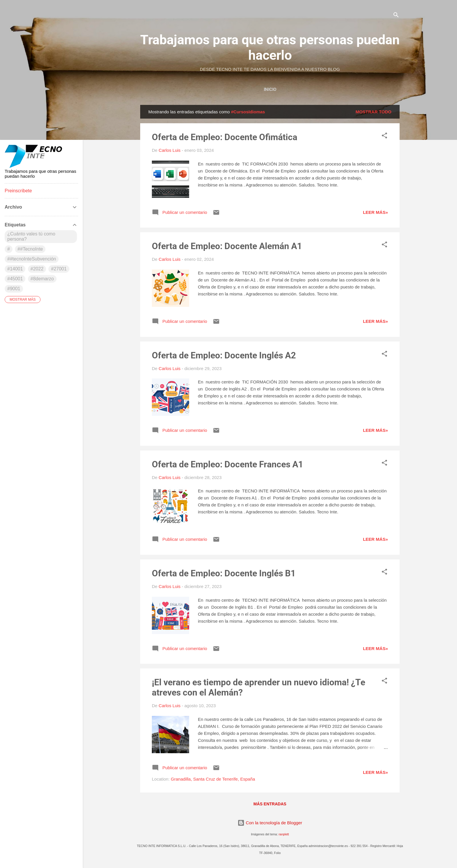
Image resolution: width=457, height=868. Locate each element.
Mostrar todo (373, 112)
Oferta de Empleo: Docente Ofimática (225, 137)
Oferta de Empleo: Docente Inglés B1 (224, 573)
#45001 (15, 279)
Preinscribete (18, 191)
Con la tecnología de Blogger (270, 823)
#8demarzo (42, 279)
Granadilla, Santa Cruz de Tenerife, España (213, 779)
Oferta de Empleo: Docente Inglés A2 (224, 355)
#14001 (15, 269)
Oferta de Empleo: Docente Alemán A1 (227, 246)
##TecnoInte (30, 249)
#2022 (37, 269)
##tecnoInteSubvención (32, 259)
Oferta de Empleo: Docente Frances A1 (227, 464)
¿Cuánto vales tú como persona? (31, 236)
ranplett (284, 834)
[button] (384, 137)
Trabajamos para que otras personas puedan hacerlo (270, 47)
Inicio (270, 89)
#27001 (59, 269)
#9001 (14, 289)
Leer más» (375, 212)
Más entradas (270, 804)
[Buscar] (396, 16)
